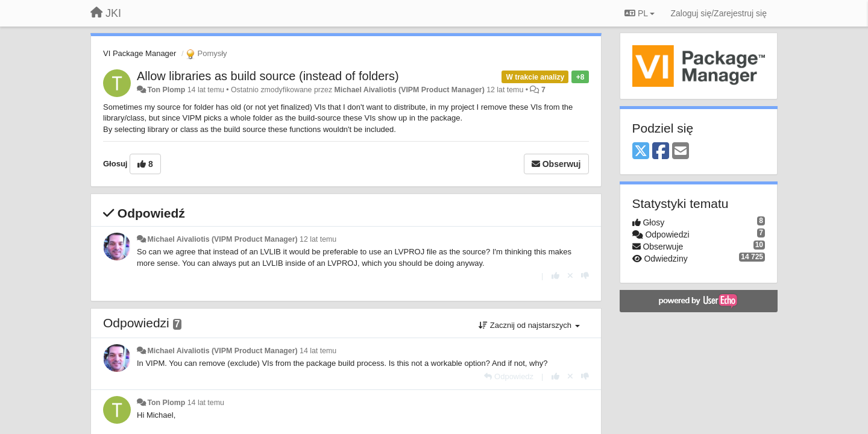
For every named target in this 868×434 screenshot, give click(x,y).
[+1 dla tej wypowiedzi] (555, 276)
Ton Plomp (166, 90)
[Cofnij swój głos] (570, 276)
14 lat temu (318, 351)
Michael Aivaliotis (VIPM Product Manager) (410, 90)
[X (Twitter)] (641, 152)
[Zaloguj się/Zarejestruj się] (719, 13)
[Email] (681, 152)
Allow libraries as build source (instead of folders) (268, 76)
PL (640, 13)
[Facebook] (661, 152)
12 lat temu (318, 239)
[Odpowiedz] (509, 376)
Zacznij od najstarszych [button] (529, 325)
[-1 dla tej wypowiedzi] (585, 276)
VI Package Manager (140, 53)
